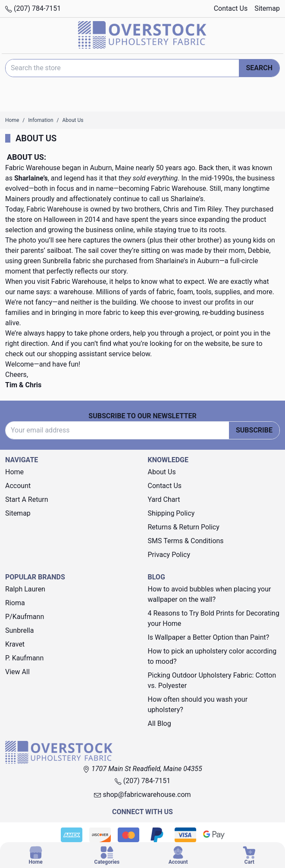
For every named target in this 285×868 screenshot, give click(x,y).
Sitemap (267, 8)
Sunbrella (19, 630)
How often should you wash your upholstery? (198, 705)
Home (14, 472)
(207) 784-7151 (33, 8)
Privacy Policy (169, 555)
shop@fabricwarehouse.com (142, 795)
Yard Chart (164, 499)
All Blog (160, 723)
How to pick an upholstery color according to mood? (212, 656)
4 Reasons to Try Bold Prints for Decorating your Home (214, 618)
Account (18, 486)
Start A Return (27, 499)
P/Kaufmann (25, 617)
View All (17, 672)
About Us (162, 472)
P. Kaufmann (24, 658)
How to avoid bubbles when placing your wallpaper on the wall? (210, 594)
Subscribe (254, 430)
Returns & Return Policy (184, 527)
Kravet (15, 644)
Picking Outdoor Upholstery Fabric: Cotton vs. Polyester (212, 680)
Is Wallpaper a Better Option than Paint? (209, 637)
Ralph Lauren (25, 589)
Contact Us (231, 8)
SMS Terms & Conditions (186, 541)
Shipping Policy (171, 513)
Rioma (15, 603)
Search (259, 68)
